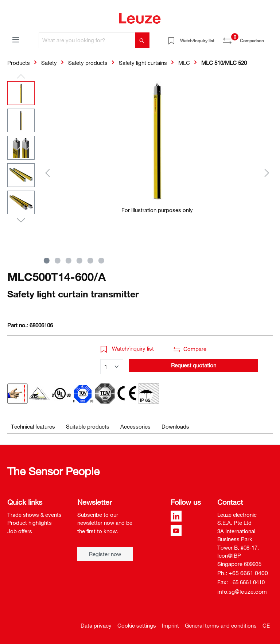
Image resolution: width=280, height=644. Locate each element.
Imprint (170, 625)
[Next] (267, 173)
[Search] (142, 40)
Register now (105, 554)
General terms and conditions (221, 625)
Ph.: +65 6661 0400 (243, 573)
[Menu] (16, 39)
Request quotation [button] (194, 365)
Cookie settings (137, 625)
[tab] (33, 427)
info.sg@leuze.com (242, 592)
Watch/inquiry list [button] (127, 348)
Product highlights (30, 523)
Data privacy (96, 625)
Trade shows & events (34, 515)
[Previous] (47, 173)
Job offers (20, 531)
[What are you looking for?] (87, 40)
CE (266, 625)
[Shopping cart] (268, 38)
